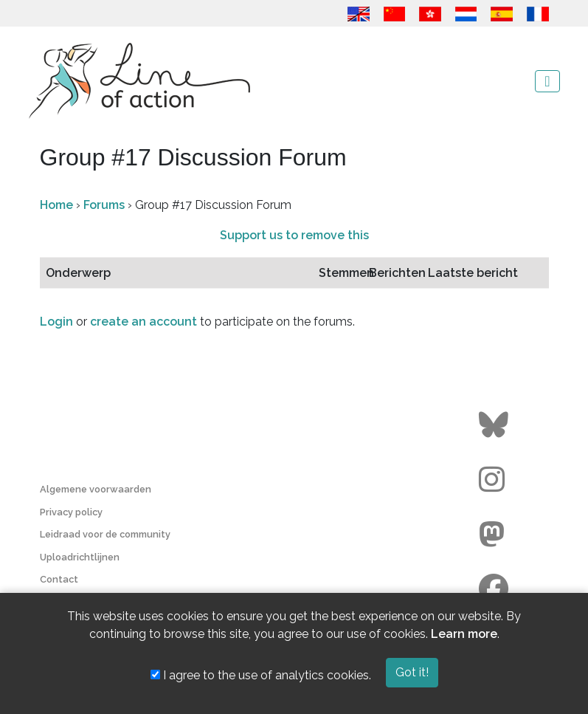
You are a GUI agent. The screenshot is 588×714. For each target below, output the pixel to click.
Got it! (412, 672)
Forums (104, 205)
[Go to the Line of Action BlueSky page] (495, 425)
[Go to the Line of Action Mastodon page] (495, 535)
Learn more (464, 634)
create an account (143, 322)
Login (56, 322)
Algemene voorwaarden (96, 489)
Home (56, 205)
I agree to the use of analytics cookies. (261, 675)
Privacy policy (71, 512)
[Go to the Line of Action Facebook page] (495, 589)
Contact (59, 579)
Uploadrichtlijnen (80, 557)
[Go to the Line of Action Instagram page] (495, 480)
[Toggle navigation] (547, 81)
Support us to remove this (294, 235)
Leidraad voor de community (105, 534)
